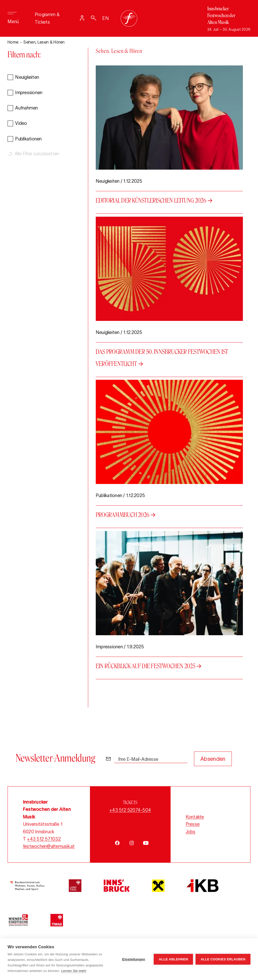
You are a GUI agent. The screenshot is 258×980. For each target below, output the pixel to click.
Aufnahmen (26, 109)
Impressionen (29, 94)
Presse (193, 824)
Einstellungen (134, 959)
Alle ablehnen (173, 959)
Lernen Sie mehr (74, 971)
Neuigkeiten (27, 79)
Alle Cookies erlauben (223, 959)
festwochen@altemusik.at (49, 847)
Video (21, 125)
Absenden (213, 759)
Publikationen (28, 140)
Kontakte (195, 817)
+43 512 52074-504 (130, 810)
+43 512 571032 (44, 839)
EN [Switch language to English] (106, 18)
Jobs (191, 832)
